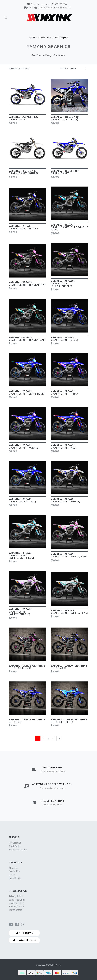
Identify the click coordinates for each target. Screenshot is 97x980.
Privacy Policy (16, 896)
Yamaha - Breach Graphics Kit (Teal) (22, 500)
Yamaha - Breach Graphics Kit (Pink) (64, 392)
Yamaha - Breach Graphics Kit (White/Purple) (21, 612)
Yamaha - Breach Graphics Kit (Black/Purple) (63, 284)
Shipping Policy (16, 906)
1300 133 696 (24, 933)
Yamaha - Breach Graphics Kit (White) (66, 500)
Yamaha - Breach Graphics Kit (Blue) (64, 339)
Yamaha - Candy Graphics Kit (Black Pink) (27, 667)
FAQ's (12, 875)
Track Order (15, 846)
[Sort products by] (78, 68)
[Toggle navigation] (6, 18)
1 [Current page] (38, 738)
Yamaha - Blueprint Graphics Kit (65, 172)
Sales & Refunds (17, 900)
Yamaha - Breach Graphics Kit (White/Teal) (69, 612)
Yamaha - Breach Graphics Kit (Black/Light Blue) (70, 227)
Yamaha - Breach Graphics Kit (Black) (23, 227)
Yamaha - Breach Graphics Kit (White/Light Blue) (22, 555)
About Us (13, 868)
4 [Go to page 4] (54, 738)
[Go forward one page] (59, 738)
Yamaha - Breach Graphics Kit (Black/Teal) (27, 339)
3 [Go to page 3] (48, 738)
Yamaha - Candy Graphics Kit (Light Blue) (69, 721)
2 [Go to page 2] (43, 738)
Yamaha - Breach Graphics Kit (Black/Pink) (27, 284)
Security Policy (16, 903)
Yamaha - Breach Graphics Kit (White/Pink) (69, 555)
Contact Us (14, 871)
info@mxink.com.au (24, 940)
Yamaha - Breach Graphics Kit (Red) (64, 446)
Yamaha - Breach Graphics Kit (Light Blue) (27, 392)
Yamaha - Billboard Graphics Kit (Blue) (65, 118)
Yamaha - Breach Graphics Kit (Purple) (24, 446)
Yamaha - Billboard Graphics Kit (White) (23, 172)
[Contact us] (11, 924)
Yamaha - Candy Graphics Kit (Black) (69, 667)
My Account (15, 843)
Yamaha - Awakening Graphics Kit (23, 118)
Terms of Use (15, 910)
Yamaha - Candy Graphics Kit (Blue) (27, 721)
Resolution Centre (18, 849)
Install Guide (15, 878)
